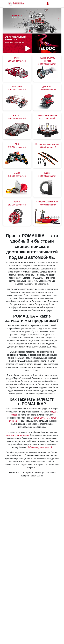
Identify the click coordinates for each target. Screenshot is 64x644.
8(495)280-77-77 (42, 418)
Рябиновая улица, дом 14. (40, 447)
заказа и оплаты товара (18, 435)
